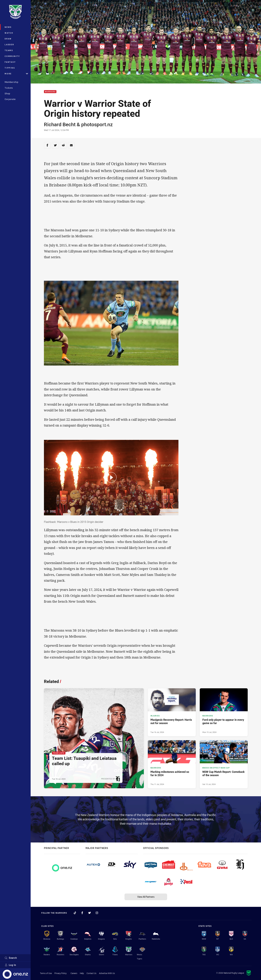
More (16, 74)
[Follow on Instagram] (97, 913)
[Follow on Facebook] (82, 913)
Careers (74, 973)
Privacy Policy (61, 973)
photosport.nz (97, 124)
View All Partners (146, 897)
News (8, 27)
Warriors (50, 92)
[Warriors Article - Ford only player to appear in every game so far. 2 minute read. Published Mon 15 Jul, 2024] (224, 712)
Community (12, 56)
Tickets (9, 88)
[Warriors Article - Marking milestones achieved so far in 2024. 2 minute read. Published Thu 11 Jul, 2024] (172, 764)
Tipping (10, 68)
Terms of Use (46, 973)
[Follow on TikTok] (75, 913)
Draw (8, 39)
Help (82, 973)
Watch (9, 33)
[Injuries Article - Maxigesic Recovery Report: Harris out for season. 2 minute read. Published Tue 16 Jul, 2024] (172, 712)
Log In (10, 965)
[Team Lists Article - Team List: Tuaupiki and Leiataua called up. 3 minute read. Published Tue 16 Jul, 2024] (94, 738)
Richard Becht (60, 124)
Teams (9, 50)
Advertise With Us (107, 973)
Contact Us (91, 973)
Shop (7, 93)
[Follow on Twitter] (90, 913)
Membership (11, 82)
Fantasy (10, 62)
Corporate (10, 99)
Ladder (9, 44)
